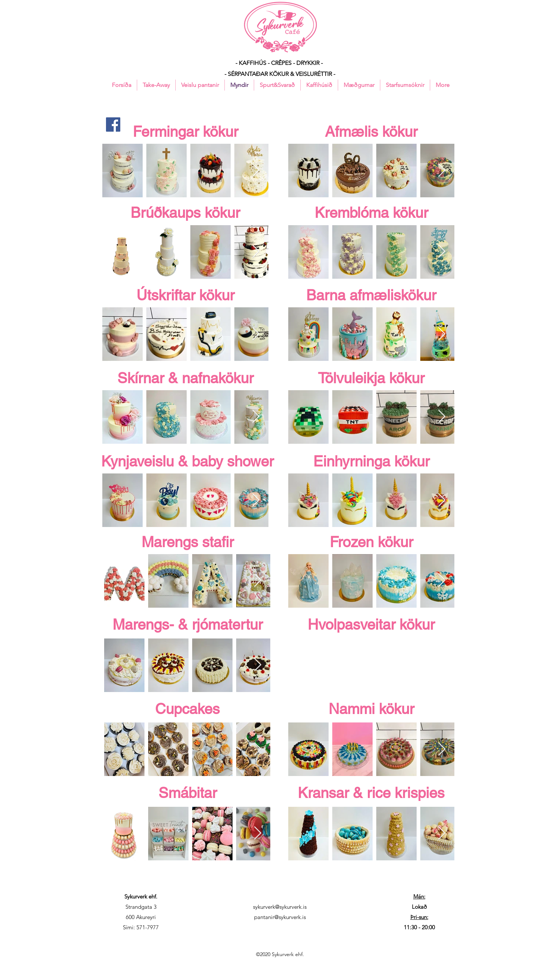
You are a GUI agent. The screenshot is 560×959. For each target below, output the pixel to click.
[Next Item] (256, 171)
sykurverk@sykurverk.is (280, 907)
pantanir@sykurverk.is (280, 917)
